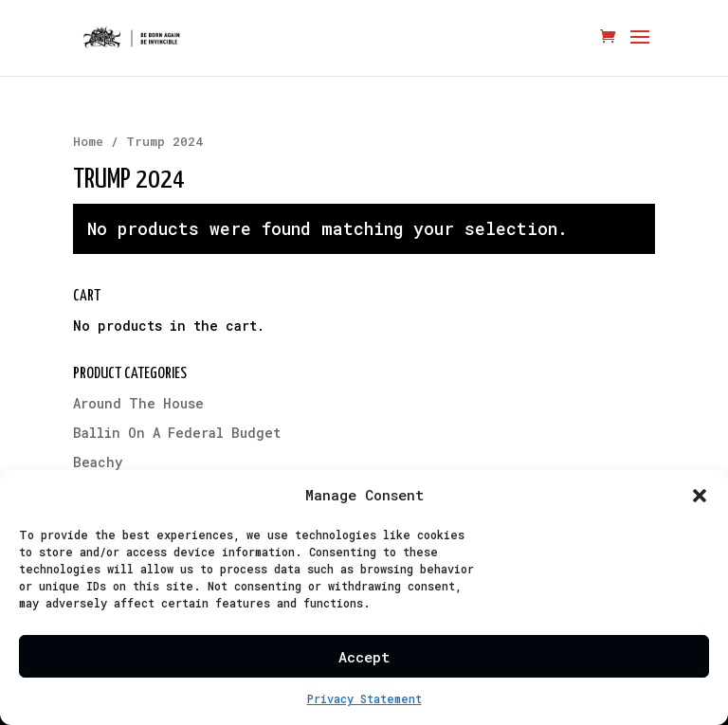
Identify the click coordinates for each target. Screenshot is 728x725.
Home (88, 141)
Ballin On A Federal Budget (177, 433)
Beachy (98, 462)
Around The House (138, 403)
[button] (700, 496)
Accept (364, 657)
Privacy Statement (364, 698)
